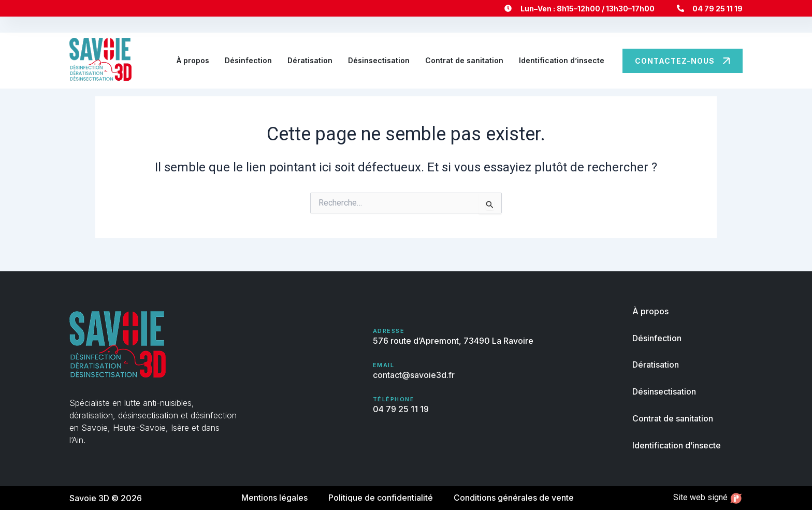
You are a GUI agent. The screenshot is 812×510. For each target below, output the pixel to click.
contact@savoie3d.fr (414, 375)
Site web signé (708, 498)
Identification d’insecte (562, 60)
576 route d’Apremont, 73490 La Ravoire (453, 341)
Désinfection (248, 60)
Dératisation (310, 60)
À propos (193, 60)
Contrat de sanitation (464, 60)
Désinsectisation (379, 60)
